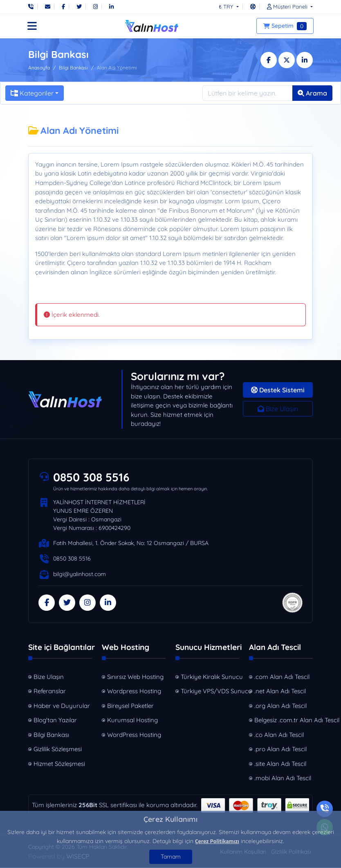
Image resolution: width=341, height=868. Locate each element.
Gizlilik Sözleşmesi (58, 749)
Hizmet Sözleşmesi (59, 764)
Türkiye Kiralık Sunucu (211, 677)
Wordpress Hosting (134, 691)
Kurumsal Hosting (132, 720)
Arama (312, 93)
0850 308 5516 (93, 477)
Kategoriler (32, 93)
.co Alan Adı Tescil (279, 735)
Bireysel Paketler (130, 706)
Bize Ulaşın (278, 409)
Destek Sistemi (278, 390)
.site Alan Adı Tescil (280, 764)
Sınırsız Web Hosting (135, 677)
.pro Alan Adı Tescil (280, 749)
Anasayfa (39, 68)
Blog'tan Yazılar (55, 720)
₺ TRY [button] (227, 7)
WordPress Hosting (134, 735)
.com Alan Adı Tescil (282, 677)
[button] (288, 7)
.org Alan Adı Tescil (280, 706)
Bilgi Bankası (73, 68)
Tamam (171, 857)
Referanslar (50, 691)
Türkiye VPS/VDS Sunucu (211, 691)
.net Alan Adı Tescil (280, 691)
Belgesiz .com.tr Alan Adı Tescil (284, 720)
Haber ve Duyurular (62, 706)
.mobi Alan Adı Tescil (283, 778)
